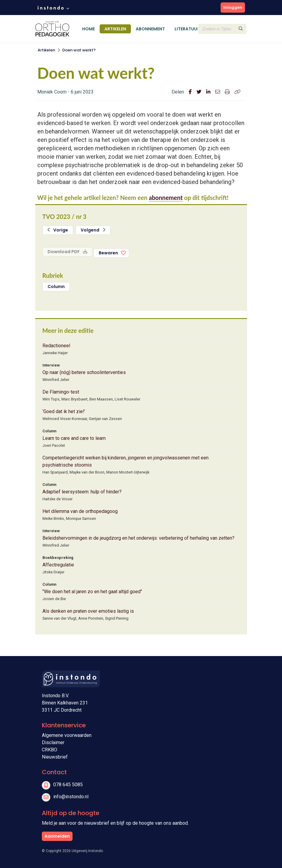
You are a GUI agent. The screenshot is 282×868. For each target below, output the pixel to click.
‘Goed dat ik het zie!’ (64, 411)
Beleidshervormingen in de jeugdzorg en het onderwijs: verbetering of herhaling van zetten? (138, 538)
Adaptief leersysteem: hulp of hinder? (82, 492)
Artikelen (115, 29)
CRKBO (50, 750)
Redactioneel (56, 346)
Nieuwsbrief (55, 757)
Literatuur (187, 29)
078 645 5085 (68, 785)
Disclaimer (53, 742)
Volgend (93, 230)
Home (88, 29)
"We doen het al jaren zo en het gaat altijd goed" (92, 592)
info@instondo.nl (71, 797)
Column (56, 287)
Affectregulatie (58, 565)
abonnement (166, 198)
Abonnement (150, 29)
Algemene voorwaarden (67, 735)
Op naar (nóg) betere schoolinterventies (84, 372)
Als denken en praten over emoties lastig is (88, 611)
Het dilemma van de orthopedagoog (80, 511)
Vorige (58, 230)
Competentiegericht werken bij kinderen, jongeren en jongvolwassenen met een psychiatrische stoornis (126, 461)
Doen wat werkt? (79, 50)
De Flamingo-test (61, 392)
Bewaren (108, 253)
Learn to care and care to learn (74, 438)
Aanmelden (57, 836)
